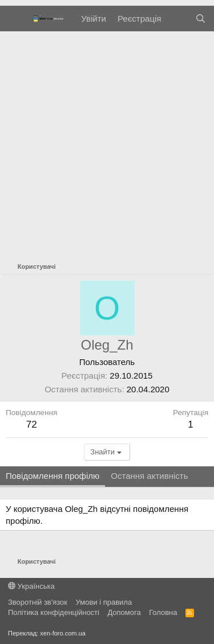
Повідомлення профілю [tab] (53, 476)
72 (32, 424)
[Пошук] (201, 19)
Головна (163, 612)
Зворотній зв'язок (38, 602)
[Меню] (16, 19)
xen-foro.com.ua (62, 633)
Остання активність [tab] (149, 476)
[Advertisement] (107, 144)
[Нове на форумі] (178, 19)
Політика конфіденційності (54, 612)
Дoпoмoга (124, 612)
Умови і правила (104, 602)
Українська (31, 586)
